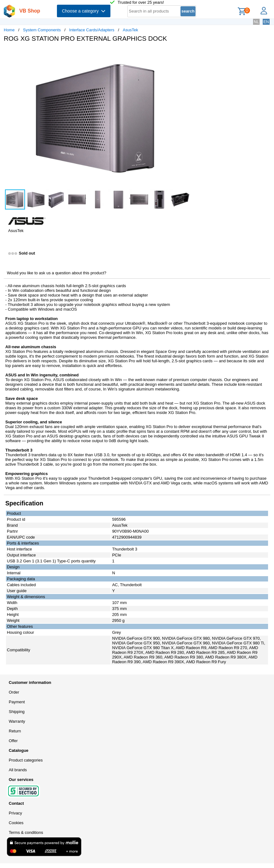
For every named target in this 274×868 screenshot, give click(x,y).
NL (256, 22)
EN (266, 22)
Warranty (17, 721)
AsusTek (130, 30)
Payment (17, 702)
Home (9, 30)
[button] (186, 54)
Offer (13, 741)
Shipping (17, 712)
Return (15, 731)
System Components (42, 30)
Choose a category (84, 11)
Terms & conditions (26, 832)
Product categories (26, 760)
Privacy (15, 813)
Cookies (16, 823)
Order (14, 692)
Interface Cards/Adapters (92, 30)
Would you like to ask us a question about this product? (57, 273)
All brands (18, 770)
